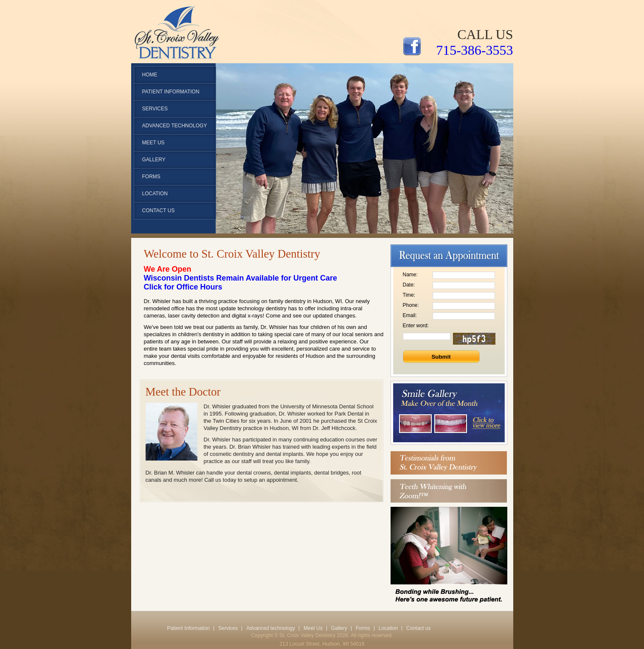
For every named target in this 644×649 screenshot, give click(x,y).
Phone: (411, 305)
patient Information (171, 92)
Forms (151, 177)
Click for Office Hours (183, 287)
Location (155, 194)
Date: (409, 285)
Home (150, 75)
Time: (409, 295)
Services (155, 109)
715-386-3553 (474, 50)
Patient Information (189, 628)
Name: (410, 275)
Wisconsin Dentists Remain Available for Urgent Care (241, 278)
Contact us (159, 211)
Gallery (154, 160)
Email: (410, 315)
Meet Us (153, 143)
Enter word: (416, 326)
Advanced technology (175, 126)
